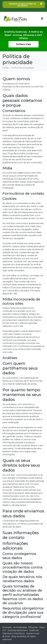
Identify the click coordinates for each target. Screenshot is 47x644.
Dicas (42, 627)
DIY (4, 630)
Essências (34, 630)
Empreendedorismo (18, 630)
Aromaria (7, 627)
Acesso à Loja (33, 633)
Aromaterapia (20, 627)
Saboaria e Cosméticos (14, 633)
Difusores (33, 627)
